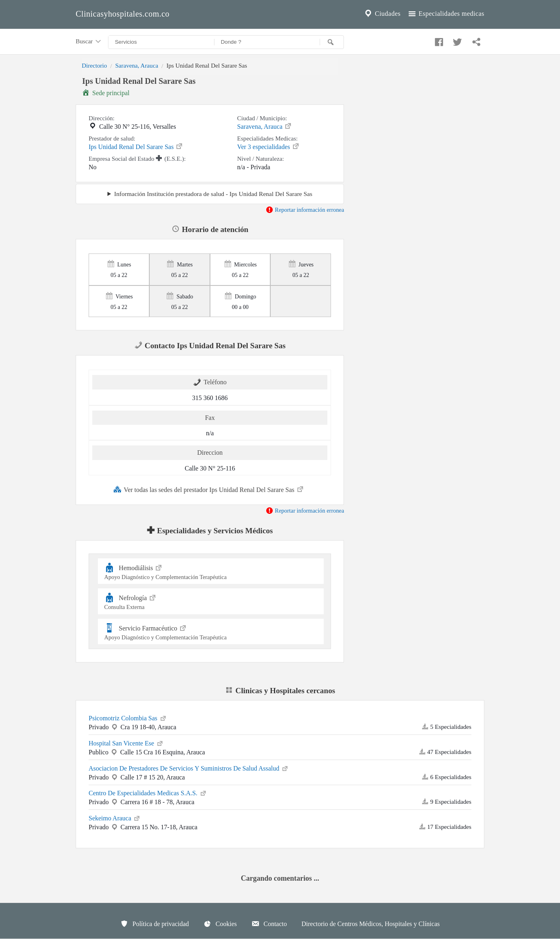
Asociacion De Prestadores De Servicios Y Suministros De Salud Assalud (189, 768)
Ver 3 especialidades (268, 146)
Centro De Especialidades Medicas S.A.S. (148, 792)
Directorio (94, 65)
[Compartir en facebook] (438, 40)
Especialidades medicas (446, 14)
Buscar (89, 42)
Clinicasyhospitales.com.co (123, 14)
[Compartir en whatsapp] (475, 40)
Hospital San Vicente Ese (126, 743)
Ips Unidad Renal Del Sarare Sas (136, 146)
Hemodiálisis (211, 571)
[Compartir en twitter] (456, 40)
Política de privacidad (155, 924)
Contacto (269, 924)
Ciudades (382, 14)
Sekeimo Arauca (115, 818)
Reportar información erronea (305, 210)
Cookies (220, 924)
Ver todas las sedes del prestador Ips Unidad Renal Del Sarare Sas (209, 489)
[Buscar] (332, 42)
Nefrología (211, 601)
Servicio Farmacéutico (211, 631)
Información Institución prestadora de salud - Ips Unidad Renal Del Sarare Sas (213, 194)
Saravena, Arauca (137, 65)
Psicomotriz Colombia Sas (128, 718)
